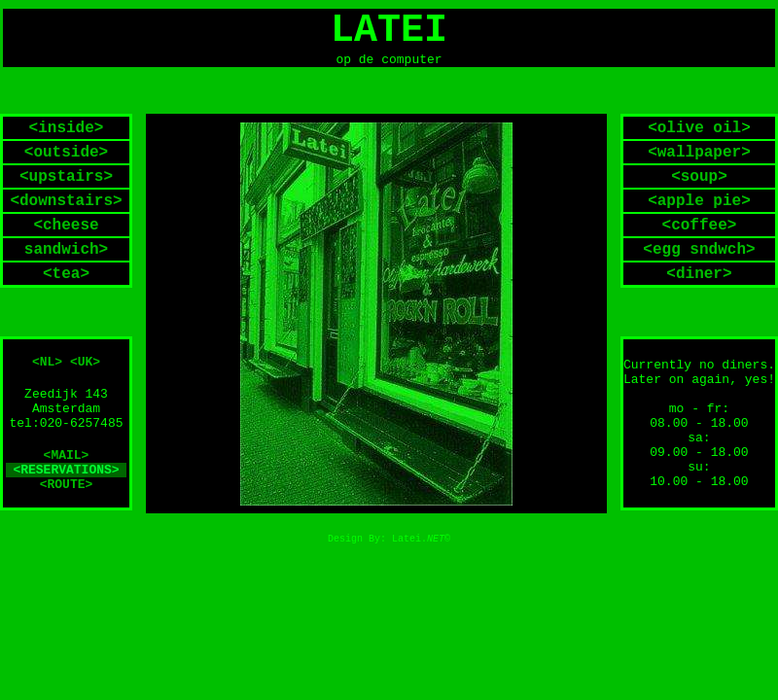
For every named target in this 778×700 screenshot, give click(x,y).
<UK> (85, 369)
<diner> (699, 280)
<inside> (67, 134)
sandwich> (66, 256)
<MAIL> (67, 462)
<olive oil (694, 134)
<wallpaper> (699, 158)
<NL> (47, 369)
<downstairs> (66, 207)
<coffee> (700, 231)
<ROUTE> (67, 491)
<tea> (66, 280)
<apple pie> (699, 207)
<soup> (699, 183)
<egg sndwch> (699, 256)
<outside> (66, 158)
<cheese (66, 231)
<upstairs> (66, 183)
